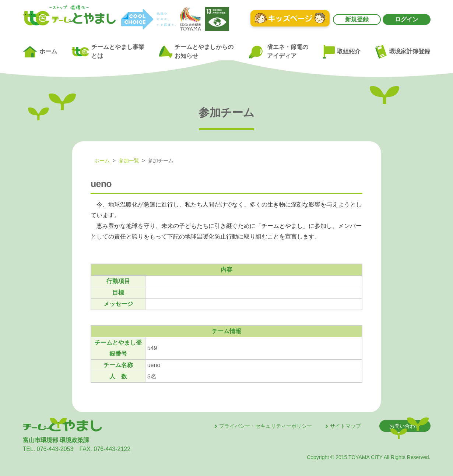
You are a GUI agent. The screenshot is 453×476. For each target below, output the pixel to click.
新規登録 (357, 19)
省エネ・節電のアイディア (278, 52)
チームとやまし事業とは (108, 51)
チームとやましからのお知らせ (196, 51)
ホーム (40, 52)
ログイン (407, 19)
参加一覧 (129, 161)
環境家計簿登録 (403, 52)
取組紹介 (342, 52)
